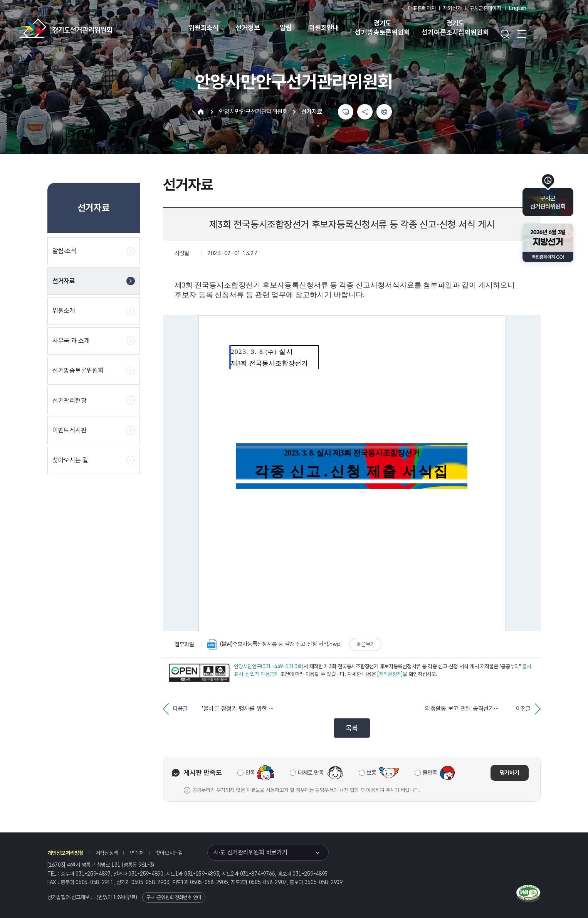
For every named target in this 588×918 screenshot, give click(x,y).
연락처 (137, 853)
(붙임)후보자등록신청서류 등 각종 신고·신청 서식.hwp (274, 644)
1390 (119, 897)
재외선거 (452, 8)
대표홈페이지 (422, 8)
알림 (286, 28)
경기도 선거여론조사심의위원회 (455, 28)
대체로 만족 (311, 773)
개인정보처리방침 (66, 853)
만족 (250, 773)
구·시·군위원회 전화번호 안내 (174, 897)
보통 (372, 773)
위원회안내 (324, 28)
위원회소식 (204, 28)
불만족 (430, 773)
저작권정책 (107, 853)
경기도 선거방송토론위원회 (382, 28)
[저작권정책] (390, 674)
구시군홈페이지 (485, 8)
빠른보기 (365, 644)
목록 (352, 728)
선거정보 (248, 28)
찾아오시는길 (169, 853)
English (518, 8)
